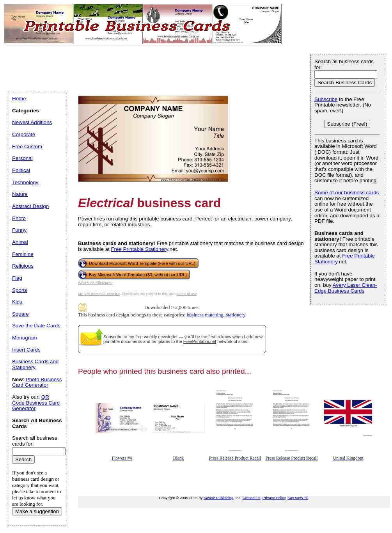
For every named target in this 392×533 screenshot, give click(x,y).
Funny (19, 230)
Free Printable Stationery (139, 249)
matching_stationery (225, 315)
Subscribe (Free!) (347, 124)
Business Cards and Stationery (35, 364)
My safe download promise (99, 294)
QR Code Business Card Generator (36, 403)
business (195, 315)
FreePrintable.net (200, 341)
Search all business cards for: (344, 64)
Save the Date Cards (36, 326)
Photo (19, 218)
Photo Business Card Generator (37, 382)
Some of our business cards (347, 193)
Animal (20, 242)
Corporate (24, 134)
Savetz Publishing (218, 498)
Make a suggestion (37, 511)
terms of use (187, 294)
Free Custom (27, 147)
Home (19, 99)
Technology (25, 182)
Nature (20, 194)
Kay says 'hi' (298, 498)
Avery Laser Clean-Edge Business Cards (346, 288)
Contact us (252, 498)
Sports (20, 290)
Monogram (25, 338)
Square (20, 314)
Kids (17, 302)
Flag (17, 278)
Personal (22, 158)
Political (21, 170)
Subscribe (113, 337)
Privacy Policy (274, 498)
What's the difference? (95, 283)
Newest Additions (32, 122)
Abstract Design (30, 206)
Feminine (23, 254)
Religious (23, 266)
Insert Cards (26, 350)
